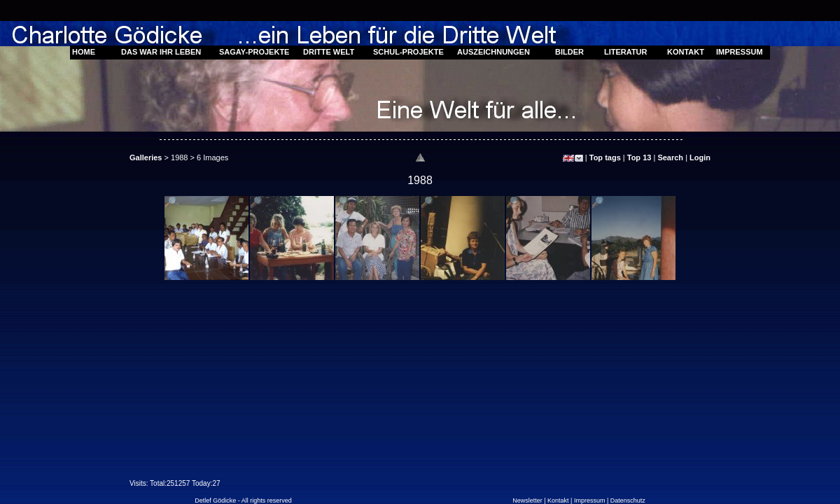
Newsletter (527, 500)
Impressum (590, 500)
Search (670, 157)
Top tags (605, 157)
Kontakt (558, 500)
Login (700, 157)
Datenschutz (628, 500)
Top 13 (639, 157)
